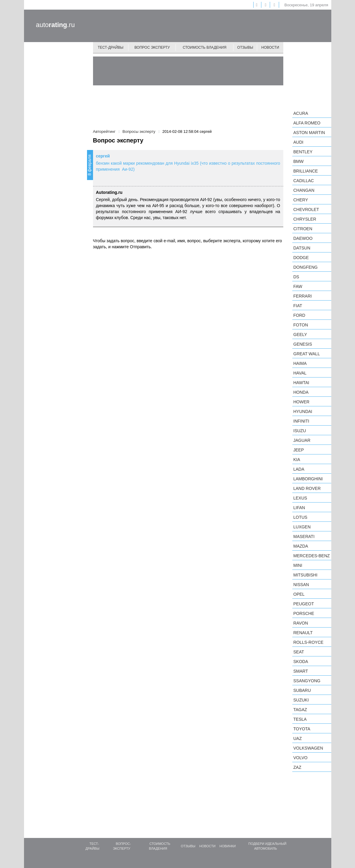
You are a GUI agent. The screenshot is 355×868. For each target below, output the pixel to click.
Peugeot (304, 604)
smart (301, 671)
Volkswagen (308, 748)
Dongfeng (306, 267)
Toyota (302, 729)
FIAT (298, 306)
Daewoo (303, 238)
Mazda (301, 546)
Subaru (302, 690)
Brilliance (306, 171)
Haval (300, 373)
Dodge (301, 258)
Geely (300, 335)
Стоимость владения (205, 47)
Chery (301, 200)
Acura (301, 113)
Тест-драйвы (111, 47)
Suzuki (301, 700)
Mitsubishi (305, 575)
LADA (299, 469)
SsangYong (307, 681)
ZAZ (297, 767)
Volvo (301, 758)
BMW (299, 161)
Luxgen (302, 527)
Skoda (301, 662)
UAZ (298, 738)
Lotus (301, 517)
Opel (299, 594)
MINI (298, 565)
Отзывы (245, 47)
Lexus (300, 498)
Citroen (303, 229)
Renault (303, 633)
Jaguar (302, 440)
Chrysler (305, 219)
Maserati (304, 536)
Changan (304, 190)
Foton (301, 325)
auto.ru (56, 25)
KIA (297, 460)
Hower (302, 402)
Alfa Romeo (307, 123)
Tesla (300, 719)
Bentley (303, 152)
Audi (298, 142)
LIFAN (299, 508)
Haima (300, 363)
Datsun (302, 248)
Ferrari (303, 296)
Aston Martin (309, 133)
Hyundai (303, 411)
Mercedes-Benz (312, 556)
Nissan (301, 585)
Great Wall (307, 354)
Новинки (227, 846)
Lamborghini (308, 479)
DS (296, 277)
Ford (299, 315)
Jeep (299, 450)
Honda (301, 392)
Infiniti (301, 421)
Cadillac (304, 181)
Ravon (301, 623)
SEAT (299, 652)
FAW (298, 286)
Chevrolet (306, 209)
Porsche (304, 613)
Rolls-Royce (308, 642)
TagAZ (300, 710)
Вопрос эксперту (152, 47)
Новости (270, 47)
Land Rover (307, 488)
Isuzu (300, 431)
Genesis (303, 344)
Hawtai (301, 383)
